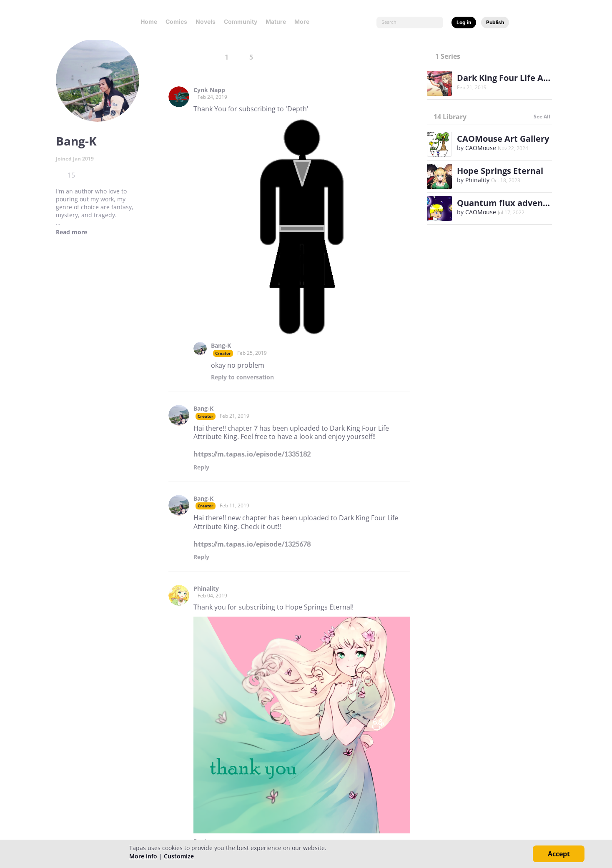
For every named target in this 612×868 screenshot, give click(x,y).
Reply (242, 377)
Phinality (206, 589)
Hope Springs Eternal (500, 171)
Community (241, 21)
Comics (176, 21)
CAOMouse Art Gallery (503, 139)
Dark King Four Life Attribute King (527, 78)
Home (149, 21)
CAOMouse (481, 148)
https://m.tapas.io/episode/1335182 (252, 454)
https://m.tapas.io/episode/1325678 (252, 544)
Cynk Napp (209, 90)
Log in (464, 22)
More (304, 21)
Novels (206, 21)
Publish (495, 22)
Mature (276, 21)
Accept (559, 854)
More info (143, 856)
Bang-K (221, 346)
